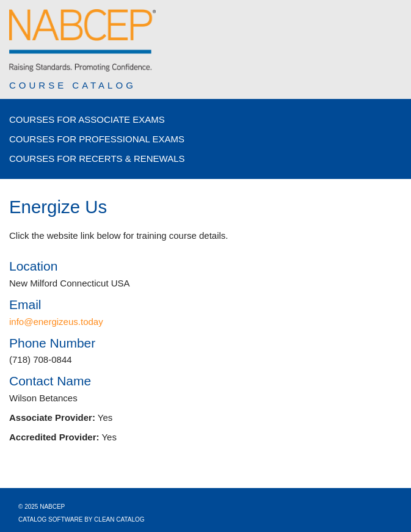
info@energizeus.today (56, 322)
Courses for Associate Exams (87, 119)
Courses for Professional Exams (97, 139)
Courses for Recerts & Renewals (97, 159)
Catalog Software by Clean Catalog (82, 519)
